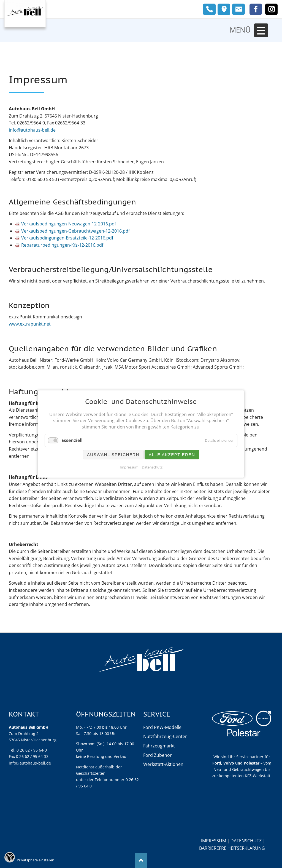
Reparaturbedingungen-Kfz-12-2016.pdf (62, 245)
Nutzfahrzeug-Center (165, 736)
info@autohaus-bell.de (32, 130)
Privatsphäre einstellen (36, 860)
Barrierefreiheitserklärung (232, 848)
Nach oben (141, 860)
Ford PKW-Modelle (162, 727)
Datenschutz (246, 841)
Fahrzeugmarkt (159, 746)
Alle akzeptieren (172, 455)
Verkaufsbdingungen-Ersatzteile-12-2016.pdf (67, 238)
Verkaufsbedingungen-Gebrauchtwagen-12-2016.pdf (75, 231)
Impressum (214, 841)
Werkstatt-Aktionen (163, 764)
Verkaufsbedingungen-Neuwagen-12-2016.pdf (69, 224)
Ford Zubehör (158, 755)
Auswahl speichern (113, 455)
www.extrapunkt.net (30, 324)
